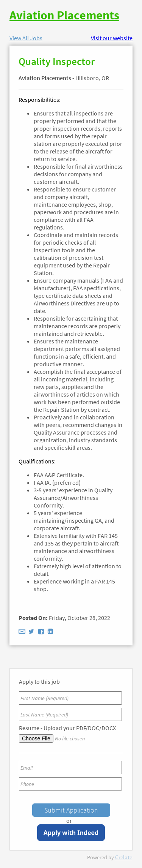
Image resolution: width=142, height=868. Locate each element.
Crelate (124, 857)
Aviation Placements (64, 15)
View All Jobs (26, 38)
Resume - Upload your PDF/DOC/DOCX (67, 728)
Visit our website (112, 38)
